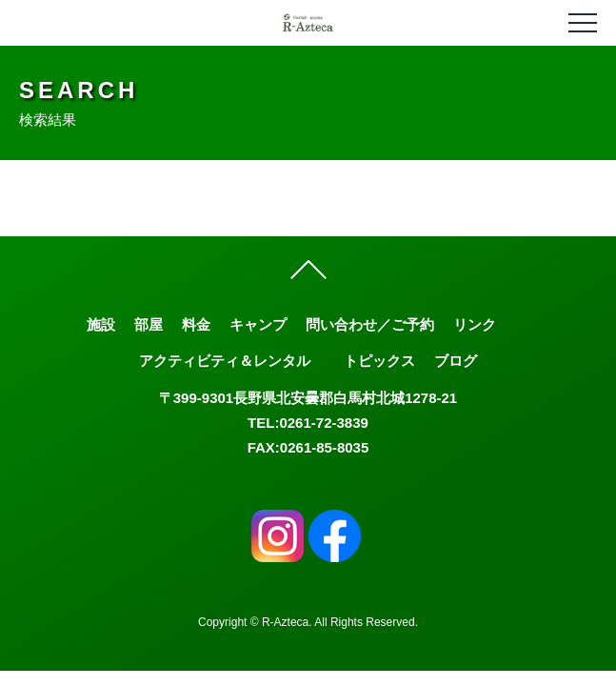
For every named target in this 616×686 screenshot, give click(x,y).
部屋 (149, 324)
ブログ (456, 361)
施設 (101, 324)
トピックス (379, 361)
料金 (196, 324)
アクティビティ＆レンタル (225, 361)
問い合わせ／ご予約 (370, 324)
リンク (475, 324)
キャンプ (258, 324)
